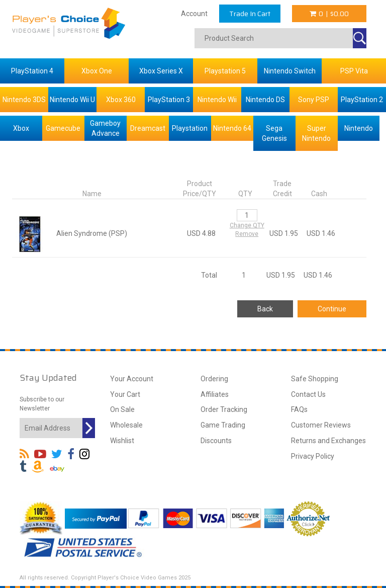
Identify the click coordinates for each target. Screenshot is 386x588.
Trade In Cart (250, 14)
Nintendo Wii (217, 100)
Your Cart (125, 394)
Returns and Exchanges (328, 441)
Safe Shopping (315, 379)
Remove (247, 234)
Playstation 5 (225, 71)
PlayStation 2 (362, 100)
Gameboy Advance (105, 128)
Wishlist (122, 441)
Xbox (21, 128)
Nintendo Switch (290, 71)
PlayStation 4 (32, 71)
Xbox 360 (121, 100)
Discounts (216, 441)
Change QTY (247, 225)
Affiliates (215, 394)
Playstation (190, 128)
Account (194, 14)
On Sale (122, 409)
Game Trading (223, 425)
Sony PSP (314, 100)
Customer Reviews (321, 425)
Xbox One (97, 71)
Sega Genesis (274, 133)
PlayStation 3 (169, 100)
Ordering (214, 379)
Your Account (132, 379)
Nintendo (359, 128)
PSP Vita (354, 71)
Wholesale (126, 425)
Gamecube (63, 128)
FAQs (299, 409)
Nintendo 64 (232, 128)
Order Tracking (224, 409)
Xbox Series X (161, 71)
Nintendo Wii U (72, 100)
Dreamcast (148, 128)
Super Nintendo (316, 133)
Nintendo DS (265, 100)
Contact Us (308, 394)
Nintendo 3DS (24, 100)
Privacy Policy (313, 456)
